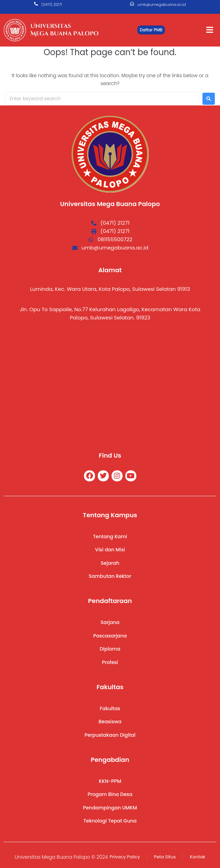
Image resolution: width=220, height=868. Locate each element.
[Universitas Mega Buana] (110, 386)
